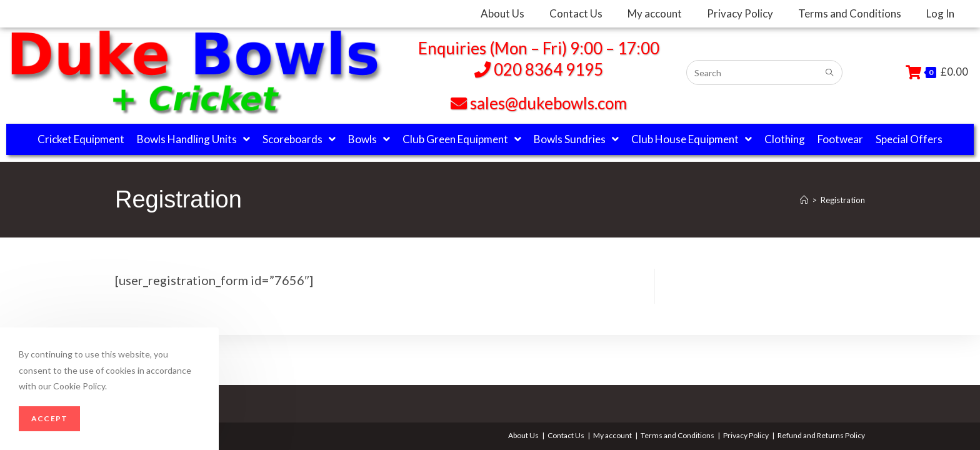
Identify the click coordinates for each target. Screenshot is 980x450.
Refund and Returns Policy (821, 435)
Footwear (840, 139)
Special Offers (909, 139)
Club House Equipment (692, 139)
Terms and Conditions (677, 435)
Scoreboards (299, 139)
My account (612, 435)
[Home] (804, 200)
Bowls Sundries (576, 139)
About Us (523, 435)
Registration (843, 200)
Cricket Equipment (81, 139)
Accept (49, 418)
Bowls (369, 139)
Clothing (785, 139)
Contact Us (566, 435)
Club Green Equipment (462, 139)
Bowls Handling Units (193, 139)
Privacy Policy (746, 435)
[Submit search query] (830, 73)
